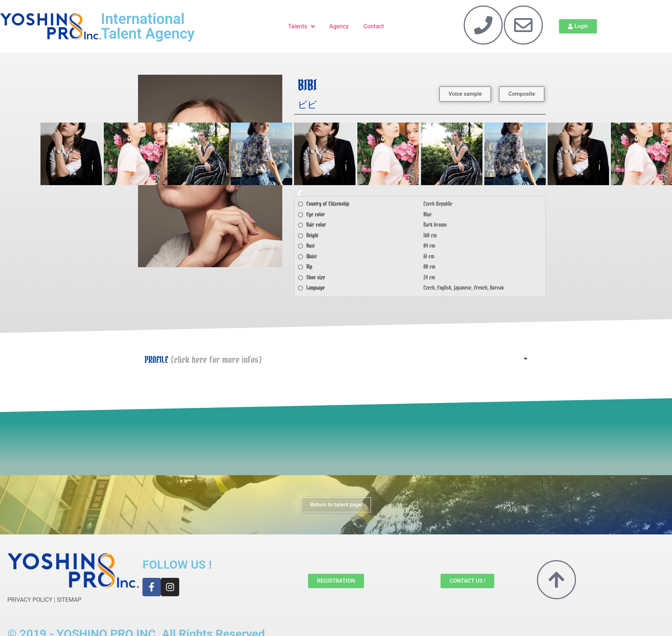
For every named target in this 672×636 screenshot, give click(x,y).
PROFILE (203, 360)
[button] (465, 94)
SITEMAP (69, 600)
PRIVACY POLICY (30, 600)
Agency (339, 26)
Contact (374, 26)
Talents (301, 26)
